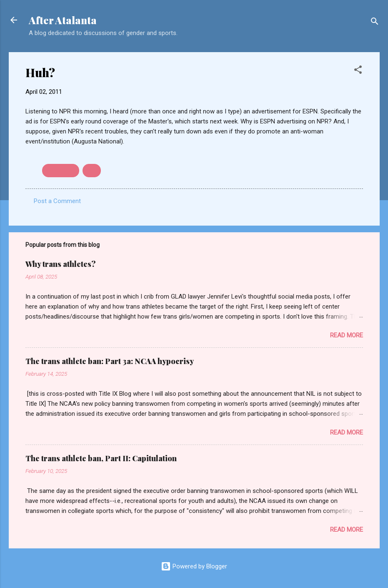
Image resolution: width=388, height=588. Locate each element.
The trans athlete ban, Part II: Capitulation (101, 458)
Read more (347, 335)
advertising (61, 171)
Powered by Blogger (194, 566)
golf (92, 171)
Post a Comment (57, 201)
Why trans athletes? (61, 264)
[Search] (375, 23)
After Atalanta (63, 20)
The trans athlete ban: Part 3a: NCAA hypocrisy (110, 361)
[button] (358, 71)
